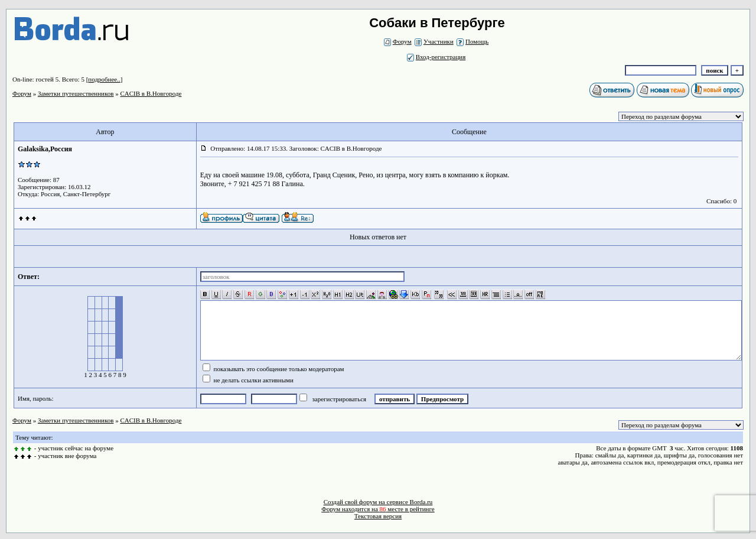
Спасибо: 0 (721, 201)
